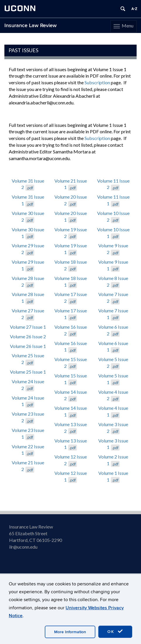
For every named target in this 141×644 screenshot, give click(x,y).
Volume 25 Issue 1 (28, 372)
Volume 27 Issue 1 (28, 327)
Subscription (97, 82)
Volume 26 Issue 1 (28, 346)
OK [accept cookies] (115, 631)
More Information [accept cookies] (70, 632)
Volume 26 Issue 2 (28, 336)
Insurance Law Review (31, 26)
